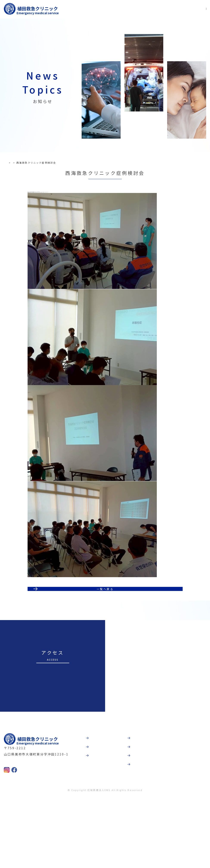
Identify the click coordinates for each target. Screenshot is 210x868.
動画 (138, 799)
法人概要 (141, 813)
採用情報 (141, 826)
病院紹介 (100, 799)
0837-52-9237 (22, 831)
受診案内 (100, 813)
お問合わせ (143, 839)
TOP (11, 163)
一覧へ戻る (105, 644)
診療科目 (100, 826)
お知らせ (24, 163)
